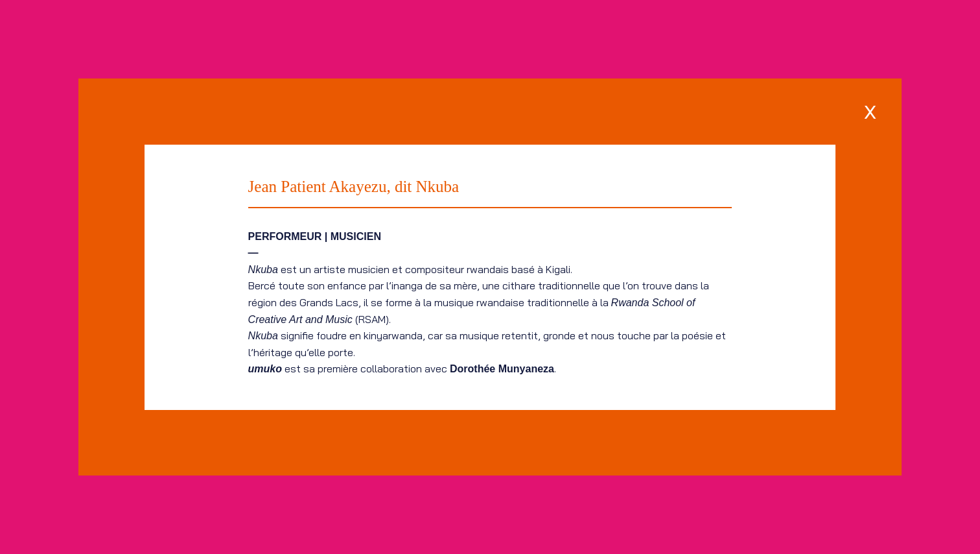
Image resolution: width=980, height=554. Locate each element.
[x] (870, 110)
